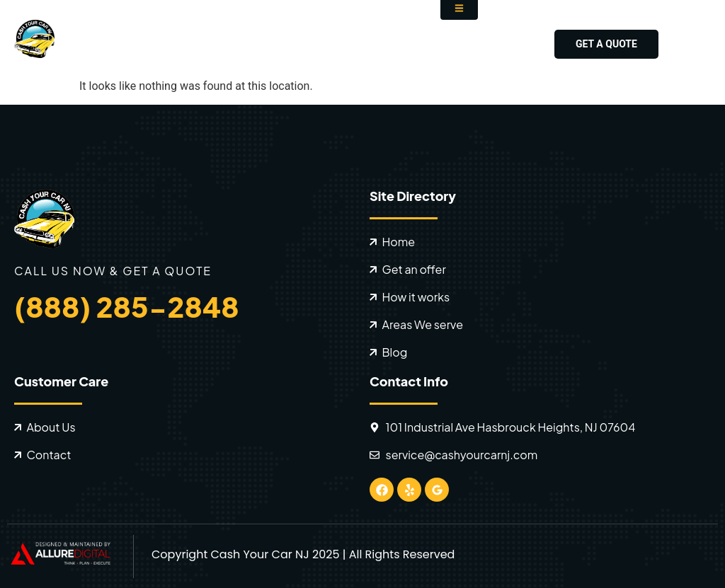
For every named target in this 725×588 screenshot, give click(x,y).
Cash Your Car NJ (259, 554)
